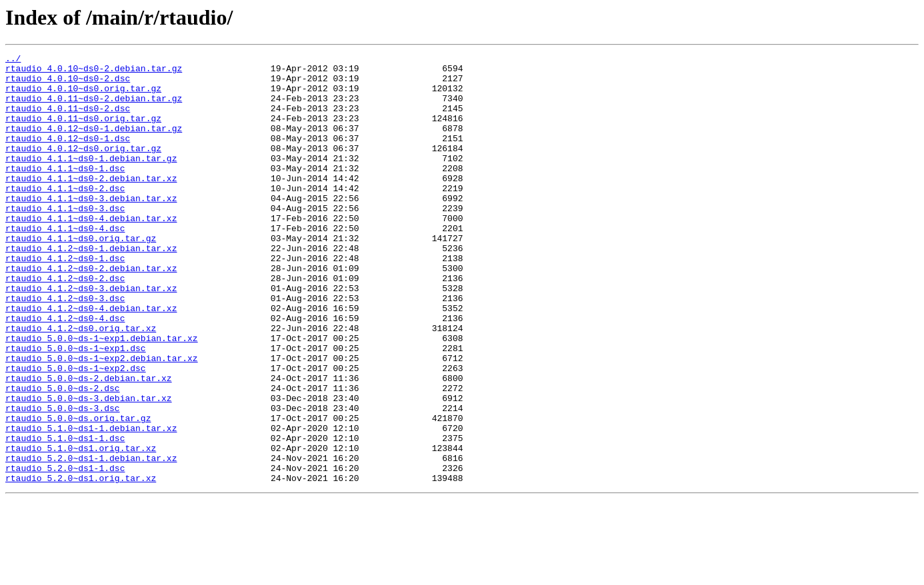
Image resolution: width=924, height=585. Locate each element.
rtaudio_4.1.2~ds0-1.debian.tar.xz (91, 288)
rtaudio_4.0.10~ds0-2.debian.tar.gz (94, 72)
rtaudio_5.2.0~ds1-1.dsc (65, 552)
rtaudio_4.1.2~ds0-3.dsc (65, 348)
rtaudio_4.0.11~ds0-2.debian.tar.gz (94, 108)
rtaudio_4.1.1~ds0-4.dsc (65, 264)
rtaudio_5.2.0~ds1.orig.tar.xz (81, 564)
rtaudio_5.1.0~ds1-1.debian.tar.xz (91, 504)
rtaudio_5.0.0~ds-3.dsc (63, 480)
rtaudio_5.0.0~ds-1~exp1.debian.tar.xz (102, 396)
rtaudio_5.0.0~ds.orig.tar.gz (78, 492)
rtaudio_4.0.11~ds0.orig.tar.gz (83, 132)
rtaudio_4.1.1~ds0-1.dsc (65, 192)
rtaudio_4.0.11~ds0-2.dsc (68, 120)
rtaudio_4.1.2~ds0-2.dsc (65, 324)
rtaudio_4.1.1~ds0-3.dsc (65, 240)
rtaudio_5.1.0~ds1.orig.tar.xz (81, 528)
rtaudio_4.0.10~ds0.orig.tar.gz (83, 96)
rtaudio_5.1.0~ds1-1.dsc (65, 516)
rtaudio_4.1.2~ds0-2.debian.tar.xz (91, 312)
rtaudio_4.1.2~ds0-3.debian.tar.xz (91, 336)
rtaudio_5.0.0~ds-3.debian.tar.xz (89, 468)
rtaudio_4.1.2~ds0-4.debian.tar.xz (91, 360)
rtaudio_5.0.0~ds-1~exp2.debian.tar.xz (102, 420)
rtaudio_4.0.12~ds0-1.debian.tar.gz (94, 144)
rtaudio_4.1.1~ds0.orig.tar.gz (81, 276)
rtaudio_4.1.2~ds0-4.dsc (65, 372)
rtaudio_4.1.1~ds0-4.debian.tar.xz (91, 252)
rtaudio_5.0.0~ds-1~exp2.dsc (76, 432)
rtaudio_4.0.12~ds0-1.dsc (68, 156)
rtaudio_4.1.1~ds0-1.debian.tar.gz (91, 180)
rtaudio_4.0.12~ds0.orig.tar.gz (83, 168)
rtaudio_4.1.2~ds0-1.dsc (65, 300)
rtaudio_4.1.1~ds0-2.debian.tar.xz (91, 204)
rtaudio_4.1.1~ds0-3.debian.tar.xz (91, 228)
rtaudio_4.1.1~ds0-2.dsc (65, 216)
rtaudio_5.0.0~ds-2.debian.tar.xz (89, 444)
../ (13, 60)
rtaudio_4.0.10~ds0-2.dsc (68, 84)
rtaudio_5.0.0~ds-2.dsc (63, 456)
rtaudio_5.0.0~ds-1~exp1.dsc (76, 408)
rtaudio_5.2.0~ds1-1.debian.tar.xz (91, 540)
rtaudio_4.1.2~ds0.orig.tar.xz (81, 384)
